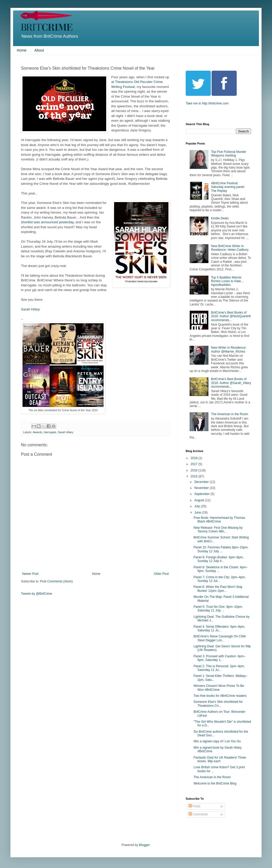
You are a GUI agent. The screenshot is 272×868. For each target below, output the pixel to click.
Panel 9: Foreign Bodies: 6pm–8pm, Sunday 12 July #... (219, 559)
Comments (198, 814)
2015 (195, 476)
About (39, 50)
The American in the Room (230, 414)
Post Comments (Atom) (56, 581)
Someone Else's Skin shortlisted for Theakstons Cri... (218, 704)
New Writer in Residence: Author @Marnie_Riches (229, 349)
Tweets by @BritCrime (37, 594)
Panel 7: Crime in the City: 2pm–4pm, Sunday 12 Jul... (220, 579)
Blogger (144, 845)
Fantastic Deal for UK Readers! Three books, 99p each (220, 759)
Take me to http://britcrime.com (207, 103)
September (202, 494)
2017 (195, 464)
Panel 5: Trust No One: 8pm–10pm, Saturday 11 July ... (218, 609)
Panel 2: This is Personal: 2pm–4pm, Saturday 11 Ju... (219, 668)
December (202, 482)
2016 (195, 470)
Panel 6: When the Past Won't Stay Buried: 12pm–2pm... (218, 589)
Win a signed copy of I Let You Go (217, 741)
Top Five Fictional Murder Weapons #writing (229, 154)
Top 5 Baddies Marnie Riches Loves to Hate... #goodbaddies (227, 281)
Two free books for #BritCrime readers (220, 696)
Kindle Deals (220, 218)
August (200, 500)
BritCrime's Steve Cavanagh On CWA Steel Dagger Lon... (220, 638)
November (202, 488)
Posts (194, 806)
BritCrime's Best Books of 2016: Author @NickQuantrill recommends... (231, 316)
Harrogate (50, 432)
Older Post (161, 574)
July (198, 506)
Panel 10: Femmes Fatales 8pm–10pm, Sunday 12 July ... (221, 549)
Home (22, 50)
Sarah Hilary (30, 309)
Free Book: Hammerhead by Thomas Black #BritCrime (219, 520)
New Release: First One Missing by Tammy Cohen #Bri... (218, 530)
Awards (37, 432)
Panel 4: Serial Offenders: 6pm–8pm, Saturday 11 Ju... (219, 628)
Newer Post (30, 574)
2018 (195, 458)
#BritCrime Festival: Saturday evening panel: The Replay (228, 187)
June (198, 513)
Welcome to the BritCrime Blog (215, 783)
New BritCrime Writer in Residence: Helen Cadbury (230, 248)
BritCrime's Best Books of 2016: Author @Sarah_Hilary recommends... (231, 383)
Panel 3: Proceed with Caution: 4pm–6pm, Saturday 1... (219, 658)
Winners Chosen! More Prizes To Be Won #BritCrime (219, 688)
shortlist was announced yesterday (47, 222)
